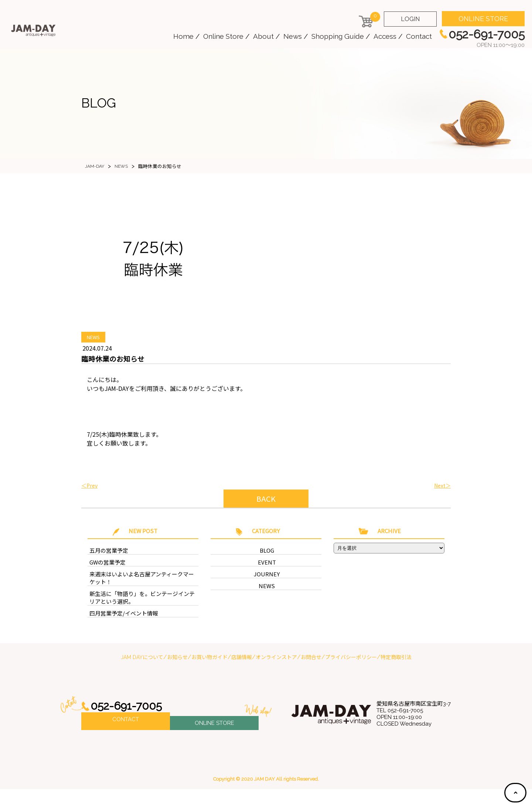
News (293, 36)
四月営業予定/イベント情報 (119, 630)
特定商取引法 (396, 676)
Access (385, 36)
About (263, 36)
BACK (266, 499)
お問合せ (311, 676)
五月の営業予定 (106, 565)
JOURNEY (267, 591)
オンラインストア (276, 676)
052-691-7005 (129, 725)
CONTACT (126, 740)
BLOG (267, 565)
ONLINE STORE (483, 19)
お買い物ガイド (209, 676)
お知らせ (177, 676)
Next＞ (442, 485)
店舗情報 (242, 676)
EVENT (267, 578)
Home (183, 36)
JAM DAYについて (142, 676)
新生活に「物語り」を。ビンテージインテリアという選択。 (142, 614)
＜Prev (89, 485)
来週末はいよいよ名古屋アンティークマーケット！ (139, 594)
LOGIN (410, 19)
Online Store (223, 36)
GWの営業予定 (105, 578)
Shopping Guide (338, 36)
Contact (419, 36)
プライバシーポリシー (351, 676)
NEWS (93, 337)
